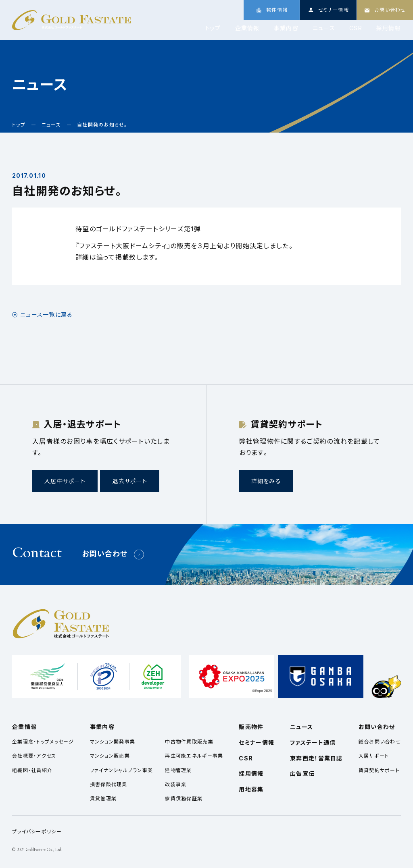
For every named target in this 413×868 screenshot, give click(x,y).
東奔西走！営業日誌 (316, 758)
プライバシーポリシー (37, 832)
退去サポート (130, 481)
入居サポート (374, 756)
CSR (356, 28)
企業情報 (247, 28)
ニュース (324, 28)
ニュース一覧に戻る (47, 315)
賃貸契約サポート (379, 770)
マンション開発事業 (113, 742)
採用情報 (389, 28)
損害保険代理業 (109, 784)
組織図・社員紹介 (32, 770)
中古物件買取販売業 (189, 742)
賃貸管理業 (103, 798)
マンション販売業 (110, 756)
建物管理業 (178, 770)
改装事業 (176, 784)
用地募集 (251, 789)
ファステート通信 (313, 742)
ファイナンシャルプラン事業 (122, 770)
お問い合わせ (105, 554)
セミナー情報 (257, 742)
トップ (213, 28)
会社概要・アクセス (34, 756)
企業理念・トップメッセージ (43, 742)
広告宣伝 (302, 774)
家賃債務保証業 (184, 798)
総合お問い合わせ (380, 742)
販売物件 (251, 727)
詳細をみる (266, 481)
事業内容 (286, 28)
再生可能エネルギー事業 (194, 756)
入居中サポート (65, 481)
